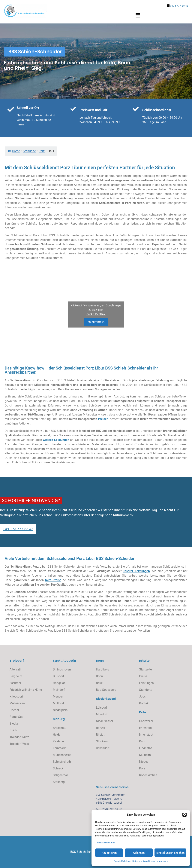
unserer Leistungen (136, 571)
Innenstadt (146, 735)
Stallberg (59, 782)
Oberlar (14, 710)
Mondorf (102, 714)
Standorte (146, 690)
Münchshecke (62, 755)
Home (14, 151)
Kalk (142, 741)
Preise (143, 676)
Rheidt (100, 735)
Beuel (100, 683)
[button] (184, 815)
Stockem (102, 741)
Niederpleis (60, 710)
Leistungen (146, 683)
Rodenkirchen (148, 775)
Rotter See (16, 717)
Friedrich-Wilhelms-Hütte (26, 690)
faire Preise (53, 580)
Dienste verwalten (106, 843)
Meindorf (59, 690)
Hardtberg (103, 669)
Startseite (145, 669)
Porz (142, 768)
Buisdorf (58, 676)
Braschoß (59, 728)
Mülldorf (58, 703)
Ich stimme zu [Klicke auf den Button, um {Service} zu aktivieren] (96, 322)
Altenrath (16, 669)
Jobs (142, 696)
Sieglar (14, 724)
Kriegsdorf (16, 696)
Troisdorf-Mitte (19, 737)
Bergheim (16, 676)
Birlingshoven (62, 669)
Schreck (58, 768)
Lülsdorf (102, 708)
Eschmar (15, 683)
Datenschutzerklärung (144, 861)
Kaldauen (59, 741)
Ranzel (100, 728)
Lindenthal (146, 748)
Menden (58, 696)
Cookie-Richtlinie (122, 861)
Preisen (103, 419)
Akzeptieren (109, 853)
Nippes (144, 762)
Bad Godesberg (106, 690)
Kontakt (144, 703)
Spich (13, 730)
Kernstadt (59, 748)
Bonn (99, 676)
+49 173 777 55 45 (18, 529)
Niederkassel (104, 721)
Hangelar (59, 683)
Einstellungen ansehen (170, 853)
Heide (57, 735)
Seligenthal (60, 775)
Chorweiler (146, 721)
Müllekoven (17, 703)
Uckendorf (103, 748)
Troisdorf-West (19, 744)
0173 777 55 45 (179, 6)
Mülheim (145, 755)
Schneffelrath (62, 762)
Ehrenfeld (145, 728)
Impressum (162, 861)
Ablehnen (139, 853)
